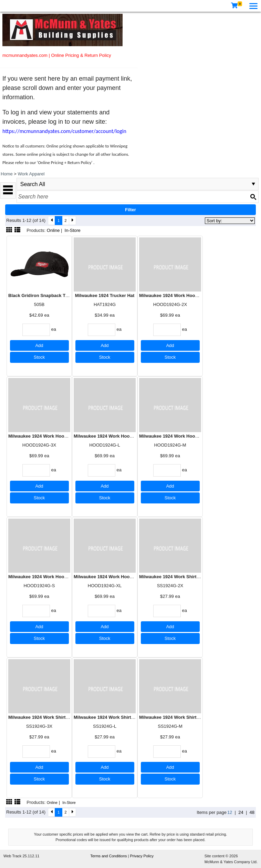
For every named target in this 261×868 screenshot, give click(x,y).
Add (39, 345)
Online (53, 230)
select (253, 184)
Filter (130, 210)
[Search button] (253, 197)
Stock (39, 357)
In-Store (73, 230)
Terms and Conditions (109, 856)
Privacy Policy (142, 856)
